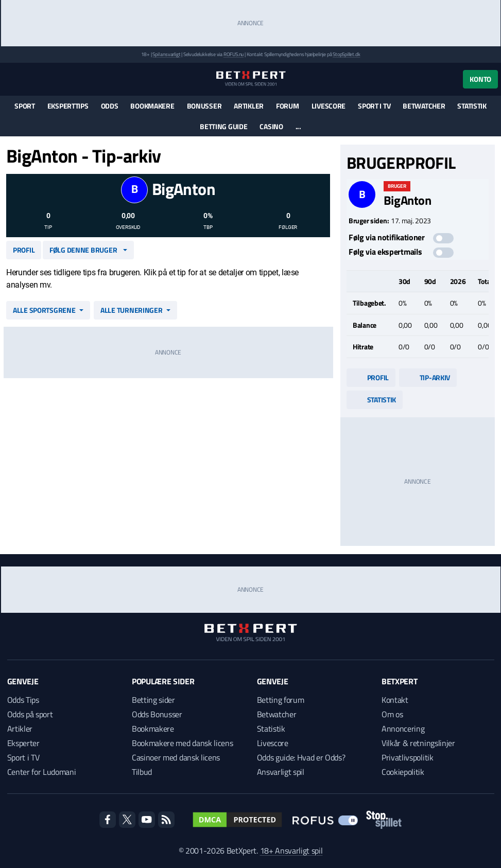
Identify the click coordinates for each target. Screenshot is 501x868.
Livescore (329, 106)
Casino (271, 126)
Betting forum (281, 700)
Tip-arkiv (428, 377)
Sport (25, 106)
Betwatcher (424, 106)
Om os (392, 714)
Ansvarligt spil (281, 772)
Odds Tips (23, 700)
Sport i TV (374, 106)
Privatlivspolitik (408, 757)
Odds (110, 106)
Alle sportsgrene (44, 310)
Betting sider (153, 700)
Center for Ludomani (42, 772)
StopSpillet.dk (346, 54)
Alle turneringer (132, 310)
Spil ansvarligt (166, 54)
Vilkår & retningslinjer (418, 743)
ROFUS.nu (234, 54)
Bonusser (204, 106)
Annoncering (403, 729)
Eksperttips (68, 106)
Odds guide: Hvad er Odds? (301, 757)
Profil (24, 250)
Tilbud (142, 772)
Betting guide (223, 126)
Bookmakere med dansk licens (182, 743)
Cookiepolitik (403, 772)
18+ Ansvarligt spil (291, 851)
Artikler (249, 106)
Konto (480, 79)
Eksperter (23, 743)
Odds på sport (30, 714)
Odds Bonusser (157, 714)
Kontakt (395, 700)
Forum (288, 106)
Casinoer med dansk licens (176, 757)
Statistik (472, 106)
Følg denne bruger (83, 250)
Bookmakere (152, 106)
